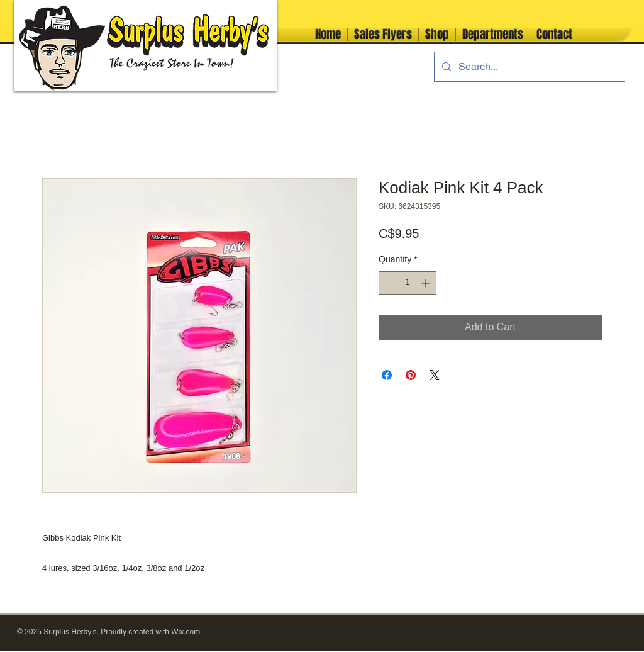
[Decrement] (388, 283)
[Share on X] (435, 375)
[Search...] (528, 67)
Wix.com (186, 632)
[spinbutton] (408, 283)
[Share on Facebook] (387, 375)
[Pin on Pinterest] (411, 375)
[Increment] (427, 283)
